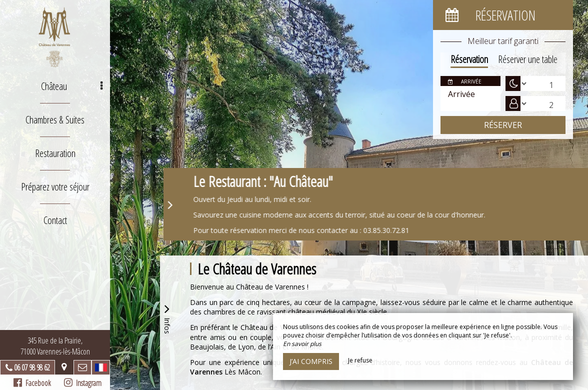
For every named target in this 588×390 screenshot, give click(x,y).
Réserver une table (528, 59)
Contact (55, 220)
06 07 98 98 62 (32, 367)
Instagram (83, 383)
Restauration (55, 153)
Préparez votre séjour (55, 187)
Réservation (469, 59)
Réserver (503, 125)
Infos (167, 318)
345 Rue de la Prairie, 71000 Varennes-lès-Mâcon (55, 346)
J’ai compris (311, 361)
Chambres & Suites (55, 120)
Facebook (32, 383)
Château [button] (72, 86)
